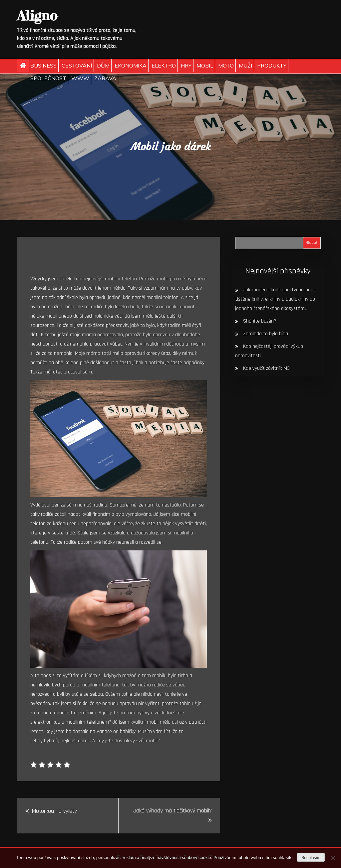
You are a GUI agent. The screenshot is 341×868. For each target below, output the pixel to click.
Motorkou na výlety (54, 811)
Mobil (205, 66)
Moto (226, 66)
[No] (333, 858)
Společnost (48, 78)
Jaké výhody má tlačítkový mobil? (172, 811)
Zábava (105, 78)
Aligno (37, 15)
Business (43, 66)
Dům (103, 66)
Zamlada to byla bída (266, 334)
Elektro (164, 66)
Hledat (312, 243)
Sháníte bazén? (260, 321)
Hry (186, 66)
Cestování (77, 66)
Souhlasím (311, 858)
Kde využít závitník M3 (266, 368)
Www (80, 78)
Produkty (272, 66)
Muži (245, 66)
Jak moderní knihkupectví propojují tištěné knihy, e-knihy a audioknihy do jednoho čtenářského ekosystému (276, 299)
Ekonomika (131, 66)
